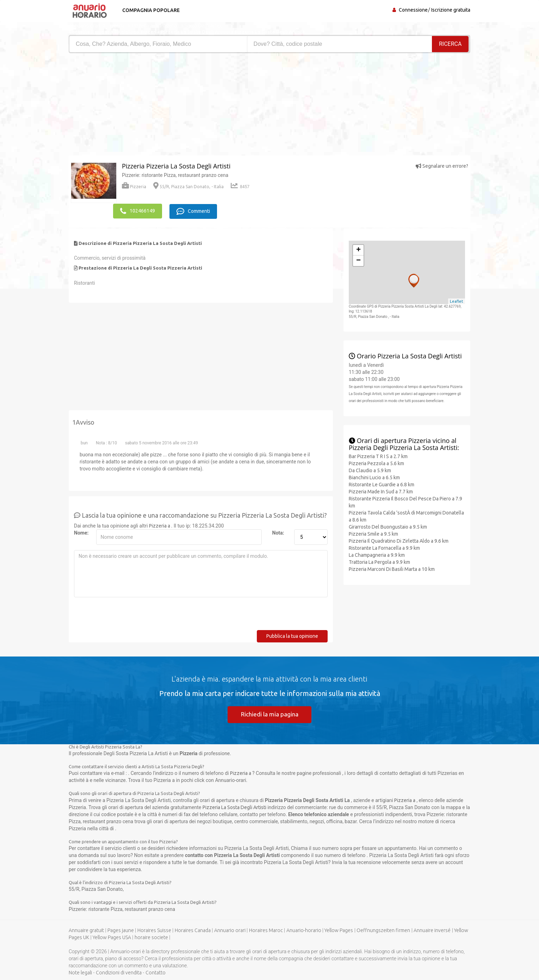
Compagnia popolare (149, 10)
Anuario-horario (304, 930)
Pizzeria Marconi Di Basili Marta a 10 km (392, 568)
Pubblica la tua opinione (292, 635)
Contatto (156, 972)
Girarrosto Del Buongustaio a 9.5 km (388, 526)
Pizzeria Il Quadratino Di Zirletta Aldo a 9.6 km (399, 540)
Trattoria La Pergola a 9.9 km (379, 561)
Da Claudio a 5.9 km (370, 469)
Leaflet (457, 300)
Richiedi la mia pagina (269, 713)
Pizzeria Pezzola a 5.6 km (376, 462)
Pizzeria (134, 187)
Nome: (81, 532)
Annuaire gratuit (86, 930)
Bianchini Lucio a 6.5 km (374, 476)
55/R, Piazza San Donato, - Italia (188, 187)
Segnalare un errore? (442, 166)
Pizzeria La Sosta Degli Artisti (234, 807)
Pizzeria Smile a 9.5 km (373, 533)
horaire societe (151, 937)
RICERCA (451, 44)
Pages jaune (121, 930)
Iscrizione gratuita (451, 10)
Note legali (80, 972)
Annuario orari (230, 930)
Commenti (196, 210)
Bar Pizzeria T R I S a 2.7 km (378, 455)
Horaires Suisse (154, 930)
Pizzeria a (160, 525)
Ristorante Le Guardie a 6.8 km (382, 483)
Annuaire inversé (432, 930)
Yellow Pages (339, 930)
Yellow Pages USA (112, 937)
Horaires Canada (193, 930)
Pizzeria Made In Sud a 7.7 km (381, 491)
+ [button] (358, 249)
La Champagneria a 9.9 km (377, 554)
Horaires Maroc (266, 930)
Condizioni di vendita (119, 972)
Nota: (278, 532)
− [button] (358, 260)
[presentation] (128, 615)
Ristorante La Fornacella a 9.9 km (384, 547)
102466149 (138, 210)
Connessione (413, 10)
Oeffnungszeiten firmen (383, 930)
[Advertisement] (166, 106)
